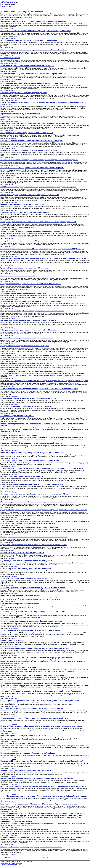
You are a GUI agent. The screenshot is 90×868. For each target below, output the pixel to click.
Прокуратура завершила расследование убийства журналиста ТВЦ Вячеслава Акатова (35, 648)
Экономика (15, 166)
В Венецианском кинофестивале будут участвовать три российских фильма (31, 301)
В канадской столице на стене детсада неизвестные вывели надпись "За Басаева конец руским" (39, 123)
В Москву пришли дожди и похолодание (16, 821)
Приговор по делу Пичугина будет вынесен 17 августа (22, 12)
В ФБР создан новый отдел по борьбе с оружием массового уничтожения (30, 461)
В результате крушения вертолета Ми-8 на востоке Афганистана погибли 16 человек (34, 545)
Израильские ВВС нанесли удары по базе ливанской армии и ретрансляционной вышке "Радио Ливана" (42, 761)
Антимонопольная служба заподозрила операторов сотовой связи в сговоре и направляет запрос (39, 389)
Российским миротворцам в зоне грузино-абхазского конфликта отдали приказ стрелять (35, 355)
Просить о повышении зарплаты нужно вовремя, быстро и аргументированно (31, 621)
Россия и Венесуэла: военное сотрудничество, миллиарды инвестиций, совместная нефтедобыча (39, 160)
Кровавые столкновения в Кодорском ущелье (19, 435)
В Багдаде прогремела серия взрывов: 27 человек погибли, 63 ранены (28, 330)
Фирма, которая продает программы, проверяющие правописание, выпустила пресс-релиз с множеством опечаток (42, 425)
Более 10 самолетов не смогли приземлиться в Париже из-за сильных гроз (30, 631)
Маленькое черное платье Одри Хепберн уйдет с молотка (23, 736)
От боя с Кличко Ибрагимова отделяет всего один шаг (22, 476)
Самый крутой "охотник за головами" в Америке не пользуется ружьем (28, 398)
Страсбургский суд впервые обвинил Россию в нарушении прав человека (30, 195)
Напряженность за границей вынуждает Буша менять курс (23, 293)
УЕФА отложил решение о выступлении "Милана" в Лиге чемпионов (27, 66)
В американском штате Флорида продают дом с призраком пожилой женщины (31, 443)
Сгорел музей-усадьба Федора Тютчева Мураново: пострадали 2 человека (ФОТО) (33, 484)
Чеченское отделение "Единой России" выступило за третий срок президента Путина (34, 718)
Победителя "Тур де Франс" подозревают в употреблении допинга (27, 133)
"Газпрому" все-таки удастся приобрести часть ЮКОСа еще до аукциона (29, 527)
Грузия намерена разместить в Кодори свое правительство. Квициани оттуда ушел (33, 21)
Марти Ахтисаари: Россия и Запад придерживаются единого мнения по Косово (32, 453)
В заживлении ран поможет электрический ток (19, 276)
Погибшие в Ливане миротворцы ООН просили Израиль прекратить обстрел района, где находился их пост (43, 814)
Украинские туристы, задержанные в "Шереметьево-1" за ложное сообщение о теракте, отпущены (39, 804)
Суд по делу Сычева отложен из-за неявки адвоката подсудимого (26, 561)
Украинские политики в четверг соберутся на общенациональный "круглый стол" (33, 231)
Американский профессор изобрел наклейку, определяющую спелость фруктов (32, 675)
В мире (14, 29)
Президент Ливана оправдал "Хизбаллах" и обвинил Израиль (25, 346)
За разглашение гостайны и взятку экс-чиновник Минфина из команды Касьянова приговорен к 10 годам (42, 469)
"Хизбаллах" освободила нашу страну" (16, 519)
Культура (15, 210)
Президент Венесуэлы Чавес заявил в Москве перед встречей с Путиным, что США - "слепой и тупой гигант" (44, 510)
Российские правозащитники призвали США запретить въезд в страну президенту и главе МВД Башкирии (42, 249)
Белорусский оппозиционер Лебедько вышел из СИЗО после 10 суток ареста (31, 284)
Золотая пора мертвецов (10, 58)
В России (15, 19)
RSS (25, 862)
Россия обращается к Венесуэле (13, 640)
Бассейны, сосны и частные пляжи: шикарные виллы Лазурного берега (29, 150)
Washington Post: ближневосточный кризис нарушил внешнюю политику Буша (32, 141)
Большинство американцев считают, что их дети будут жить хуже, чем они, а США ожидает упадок (39, 683)
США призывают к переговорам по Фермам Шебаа (20, 604)
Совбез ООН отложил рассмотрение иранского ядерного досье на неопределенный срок (35, 31)
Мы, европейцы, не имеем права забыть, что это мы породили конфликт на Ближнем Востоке (38, 502)
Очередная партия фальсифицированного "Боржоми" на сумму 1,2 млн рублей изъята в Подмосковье (41, 691)
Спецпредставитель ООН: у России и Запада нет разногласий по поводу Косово (32, 311)
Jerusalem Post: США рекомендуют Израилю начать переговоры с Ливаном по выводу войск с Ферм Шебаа (43, 258)
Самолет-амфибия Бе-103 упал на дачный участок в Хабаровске (26, 569)
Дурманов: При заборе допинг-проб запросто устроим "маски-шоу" (27, 338)
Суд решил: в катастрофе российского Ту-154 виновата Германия (26, 406)
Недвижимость (16, 328)
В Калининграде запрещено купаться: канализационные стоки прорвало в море (32, 83)
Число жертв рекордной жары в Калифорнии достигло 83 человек (26, 578)
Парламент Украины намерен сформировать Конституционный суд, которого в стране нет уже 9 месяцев (42, 726)
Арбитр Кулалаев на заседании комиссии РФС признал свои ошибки (28, 241)
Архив (13, 862)
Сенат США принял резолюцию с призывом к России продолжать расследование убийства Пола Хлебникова (44, 796)
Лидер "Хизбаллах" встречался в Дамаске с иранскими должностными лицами (32, 371)
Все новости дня (6, 6)
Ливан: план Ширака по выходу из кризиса (17, 416)
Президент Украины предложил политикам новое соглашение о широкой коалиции (33, 74)
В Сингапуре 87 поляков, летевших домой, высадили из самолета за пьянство (31, 847)
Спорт (14, 72)
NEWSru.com (8, 2)
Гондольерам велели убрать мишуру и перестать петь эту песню (26, 363)
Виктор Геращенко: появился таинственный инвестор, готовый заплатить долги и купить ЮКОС (38, 222)
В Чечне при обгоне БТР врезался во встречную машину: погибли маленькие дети (33, 612)
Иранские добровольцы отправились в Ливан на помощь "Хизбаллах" (28, 753)
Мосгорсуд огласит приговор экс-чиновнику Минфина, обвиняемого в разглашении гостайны (37, 779)
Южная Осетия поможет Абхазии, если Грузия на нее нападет (25, 212)
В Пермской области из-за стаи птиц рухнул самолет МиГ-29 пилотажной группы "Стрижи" (36, 177)
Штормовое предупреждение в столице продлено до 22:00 (24, 93)
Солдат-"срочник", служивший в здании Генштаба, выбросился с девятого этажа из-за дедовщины (40, 701)
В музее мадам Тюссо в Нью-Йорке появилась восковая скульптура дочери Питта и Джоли (36, 658)
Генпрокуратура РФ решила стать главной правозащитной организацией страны (32, 709)
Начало (3, 862)
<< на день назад (6, 857)
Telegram (30, 862)
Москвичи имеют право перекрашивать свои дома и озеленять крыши (28, 320)
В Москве (12, 863)
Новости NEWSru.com (8, 865)
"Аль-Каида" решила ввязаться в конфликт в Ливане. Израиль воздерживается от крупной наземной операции (44, 381)
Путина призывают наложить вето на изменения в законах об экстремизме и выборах (34, 537)
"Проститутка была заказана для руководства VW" (20, 114)
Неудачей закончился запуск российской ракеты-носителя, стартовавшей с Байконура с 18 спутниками (41, 837)
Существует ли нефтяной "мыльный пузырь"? (19, 667)
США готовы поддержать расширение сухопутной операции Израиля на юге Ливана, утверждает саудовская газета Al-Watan (43, 103)
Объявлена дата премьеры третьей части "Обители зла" (23, 204)
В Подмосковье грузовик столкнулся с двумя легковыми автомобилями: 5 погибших (34, 50)
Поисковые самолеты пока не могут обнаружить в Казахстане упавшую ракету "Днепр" (35, 494)
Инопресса (15, 64)
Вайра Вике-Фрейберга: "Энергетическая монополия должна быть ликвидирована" (33, 588)
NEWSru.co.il (5, 863)
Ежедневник (19, 862)
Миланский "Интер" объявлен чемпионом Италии (20, 596)
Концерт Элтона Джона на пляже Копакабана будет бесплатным (26, 771)
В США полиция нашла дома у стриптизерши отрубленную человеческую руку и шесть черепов (38, 187)
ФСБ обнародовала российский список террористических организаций (29, 40)
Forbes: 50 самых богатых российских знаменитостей (22, 744)
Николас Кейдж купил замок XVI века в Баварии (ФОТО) (22, 553)
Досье (8, 862)
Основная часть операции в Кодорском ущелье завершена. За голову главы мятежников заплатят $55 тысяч (43, 786)
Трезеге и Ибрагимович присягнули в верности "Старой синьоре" (26, 268)
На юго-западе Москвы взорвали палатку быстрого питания (24, 829)
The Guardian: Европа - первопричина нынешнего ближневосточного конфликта (32, 168)
